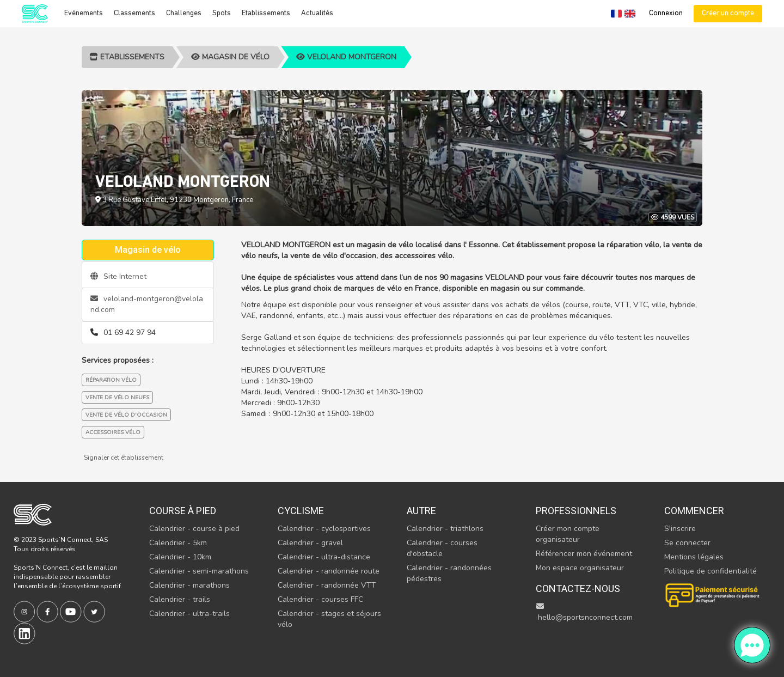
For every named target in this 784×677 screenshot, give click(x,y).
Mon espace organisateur (580, 568)
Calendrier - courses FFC (320, 599)
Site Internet (118, 276)
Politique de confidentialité (710, 571)
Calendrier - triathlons (445, 529)
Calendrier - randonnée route (329, 571)
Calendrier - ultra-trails (189, 614)
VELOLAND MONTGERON (346, 57)
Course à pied (183, 511)
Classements (134, 13)
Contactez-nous (578, 588)
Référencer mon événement (584, 554)
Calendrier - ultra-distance (324, 557)
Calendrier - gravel (310, 543)
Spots (222, 13)
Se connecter (687, 543)
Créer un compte (728, 13)
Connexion (666, 13)
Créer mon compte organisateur (568, 534)
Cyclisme (301, 511)
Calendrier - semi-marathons (199, 571)
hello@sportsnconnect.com (584, 612)
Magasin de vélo (230, 57)
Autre (421, 511)
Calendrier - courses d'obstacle (442, 548)
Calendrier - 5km (178, 543)
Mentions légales (694, 557)
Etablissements (266, 13)
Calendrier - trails (180, 599)
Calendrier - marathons (189, 585)
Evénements (84, 13)
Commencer (694, 511)
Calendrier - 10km (180, 557)
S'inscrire (680, 529)
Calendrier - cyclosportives (324, 529)
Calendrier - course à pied (194, 529)
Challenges (184, 13)
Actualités (317, 13)
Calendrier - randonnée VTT (327, 585)
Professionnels (576, 511)
